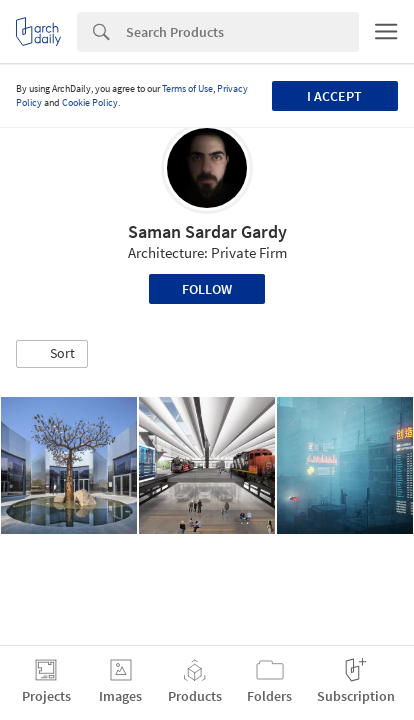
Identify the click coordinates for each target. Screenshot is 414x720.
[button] (52, 354)
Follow (207, 289)
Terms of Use (187, 88)
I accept (334, 96)
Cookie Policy (90, 102)
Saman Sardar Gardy (207, 231)
